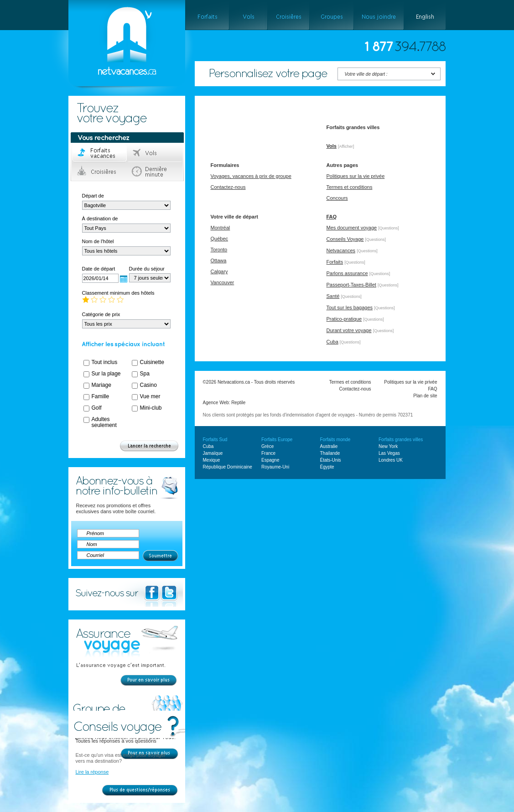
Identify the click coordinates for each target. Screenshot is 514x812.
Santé (333, 296)
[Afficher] (346, 146)
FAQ (332, 217)
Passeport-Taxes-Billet (351, 285)
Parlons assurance (347, 273)
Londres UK (391, 460)
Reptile (238, 403)
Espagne (270, 460)
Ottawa (219, 260)
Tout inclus (105, 362)
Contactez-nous (228, 187)
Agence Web (216, 403)
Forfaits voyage (100, 153)
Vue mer (150, 396)
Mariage (101, 385)
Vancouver (223, 282)
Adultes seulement (104, 422)
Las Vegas (389, 453)
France (268, 453)
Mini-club (151, 408)
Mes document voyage (352, 228)
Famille (101, 396)
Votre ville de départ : (366, 74)
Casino (148, 385)
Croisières (100, 172)
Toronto (219, 250)
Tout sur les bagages (350, 307)
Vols (155, 153)
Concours (337, 198)
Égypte (327, 467)
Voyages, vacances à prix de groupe (251, 176)
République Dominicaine (228, 467)
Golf (97, 408)
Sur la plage (106, 374)
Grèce (267, 446)
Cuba (332, 342)
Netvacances (341, 250)
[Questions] (389, 228)
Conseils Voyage (345, 239)
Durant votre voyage (349, 330)
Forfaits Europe (277, 440)
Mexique (212, 460)
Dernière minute (155, 172)
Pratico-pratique (344, 319)
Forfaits (335, 262)
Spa (145, 374)
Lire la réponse (92, 772)
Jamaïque (213, 453)
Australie (329, 446)
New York (388, 446)
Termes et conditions (350, 187)
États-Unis (331, 460)
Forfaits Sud (215, 440)
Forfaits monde (335, 440)
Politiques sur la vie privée (356, 176)
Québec (220, 239)
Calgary (219, 271)
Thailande (330, 453)
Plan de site (425, 396)
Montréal (221, 228)
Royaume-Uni (275, 467)
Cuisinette (152, 362)
